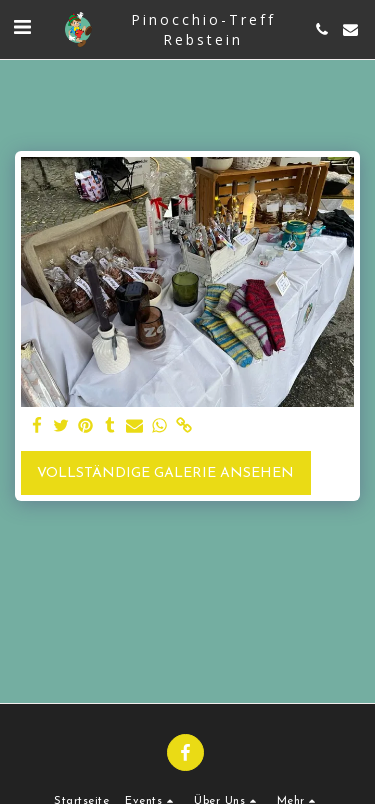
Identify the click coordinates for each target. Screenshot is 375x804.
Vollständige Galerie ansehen (165, 473)
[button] (22, 29)
